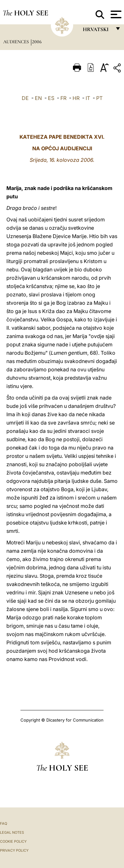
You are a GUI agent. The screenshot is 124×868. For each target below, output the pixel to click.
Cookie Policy (13, 841)
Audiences (17, 42)
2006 (37, 42)
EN (38, 98)
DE (25, 98)
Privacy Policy (14, 850)
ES (51, 98)
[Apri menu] (115, 14)
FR (63, 98)
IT (88, 98)
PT (99, 98)
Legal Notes (12, 832)
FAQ (4, 823)
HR (76, 98)
